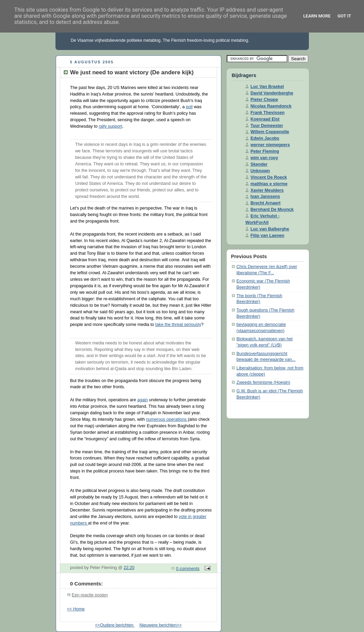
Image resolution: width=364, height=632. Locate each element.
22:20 (129, 568)
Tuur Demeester (267, 126)
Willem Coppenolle (270, 132)
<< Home (76, 609)
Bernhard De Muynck (272, 210)
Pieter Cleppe (265, 100)
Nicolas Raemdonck (271, 106)
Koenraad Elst (265, 119)
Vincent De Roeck (269, 177)
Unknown (260, 171)
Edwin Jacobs (265, 138)
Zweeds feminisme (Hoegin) (263, 382)
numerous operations (167, 419)
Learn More (317, 16)
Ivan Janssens (265, 197)
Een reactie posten (90, 595)
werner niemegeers (270, 145)
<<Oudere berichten (115, 625)
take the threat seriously (178, 325)
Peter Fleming (265, 151)
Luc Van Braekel (267, 87)
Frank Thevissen (268, 113)
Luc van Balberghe (270, 229)
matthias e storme (269, 184)
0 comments (188, 569)
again (143, 400)
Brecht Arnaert (266, 203)
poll (189, 107)
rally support (110, 126)
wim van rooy (265, 158)
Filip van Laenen (268, 236)
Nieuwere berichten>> (160, 625)
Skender (259, 164)
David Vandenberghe (272, 93)
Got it (344, 16)
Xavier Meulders (267, 190)
